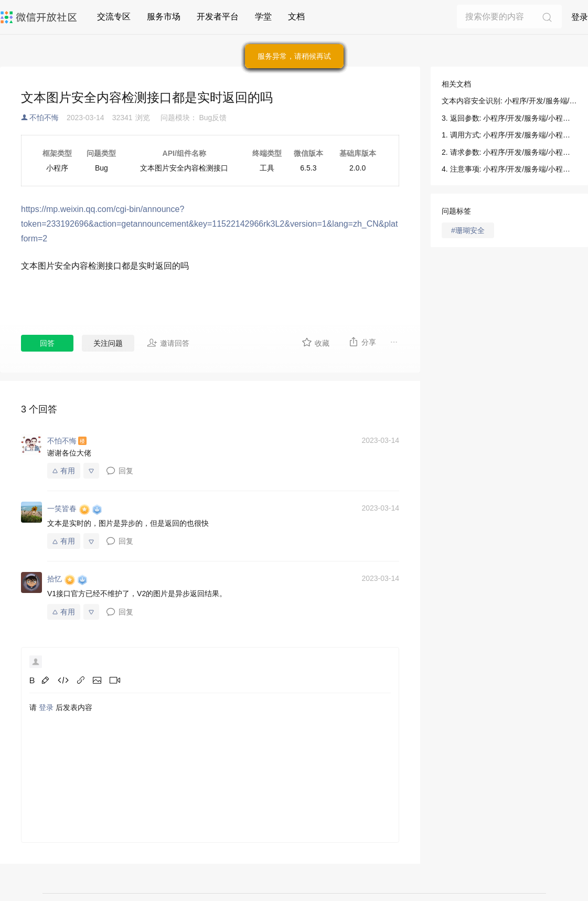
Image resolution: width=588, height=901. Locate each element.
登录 (580, 17)
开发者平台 (218, 17)
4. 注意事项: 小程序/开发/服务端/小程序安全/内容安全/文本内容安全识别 (509, 169)
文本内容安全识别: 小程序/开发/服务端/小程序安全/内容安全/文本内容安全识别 (509, 101)
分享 (362, 342)
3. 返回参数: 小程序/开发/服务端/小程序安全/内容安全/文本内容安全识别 (509, 118)
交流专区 (114, 17)
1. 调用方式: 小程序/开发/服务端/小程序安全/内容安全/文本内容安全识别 (509, 135)
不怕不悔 (44, 118)
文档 (296, 17)
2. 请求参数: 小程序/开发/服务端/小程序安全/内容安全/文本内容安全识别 (509, 152)
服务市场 (164, 17)
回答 (47, 343)
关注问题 (108, 343)
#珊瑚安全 (468, 230)
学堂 (263, 17)
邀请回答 (168, 343)
